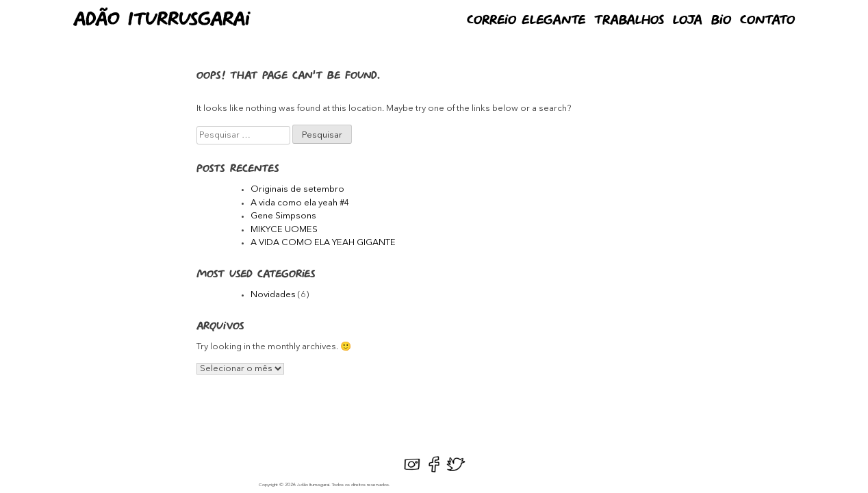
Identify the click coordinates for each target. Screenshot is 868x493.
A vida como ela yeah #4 (300, 203)
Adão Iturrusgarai (162, 20)
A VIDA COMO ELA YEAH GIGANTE (323, 243)
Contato (767, 21)
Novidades (273, 295)
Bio (721, 21)
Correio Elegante (526, 21)
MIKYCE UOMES (284, 230)
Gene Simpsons (283, 216)
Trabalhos (629, 21)
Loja (688, 21)
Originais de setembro (297, 189)
